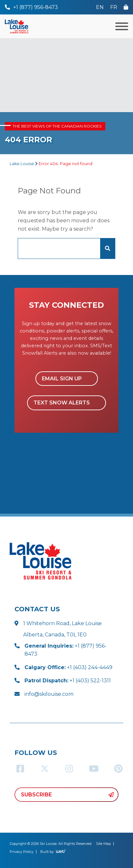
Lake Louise (22, 164)
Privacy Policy (22, 852)
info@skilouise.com (49, 694)
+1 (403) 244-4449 (68, 667)
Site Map (103, 844)
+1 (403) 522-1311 (68, 681)
